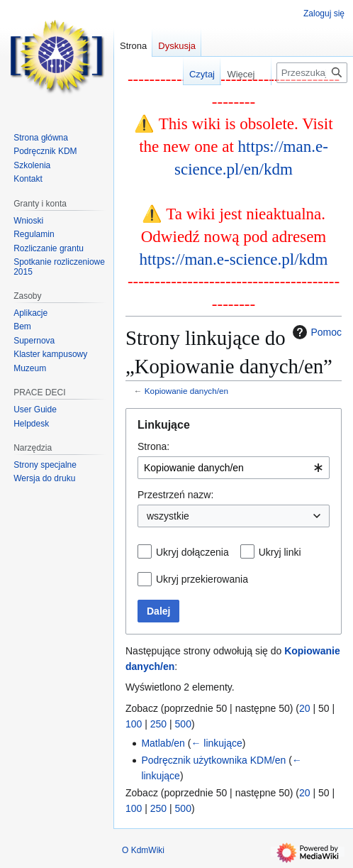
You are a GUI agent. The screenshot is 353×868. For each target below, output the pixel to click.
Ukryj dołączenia (192, 552)
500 (183, 724)
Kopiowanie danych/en (186, 391)
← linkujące (216, 743)
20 (305, 708)
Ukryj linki (280, 552)
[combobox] (234, 468)
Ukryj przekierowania (202, 579)
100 (134, 724)
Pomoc (315, 332)
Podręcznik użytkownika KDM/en (213, 760)
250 (158, 724)
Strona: (153, 446)
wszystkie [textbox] (168, 516)
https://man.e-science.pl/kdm (233, 259)
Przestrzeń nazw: (175, 495)
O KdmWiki (143, 850)
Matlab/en (163, 743)
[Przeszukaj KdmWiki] (312, 73)
